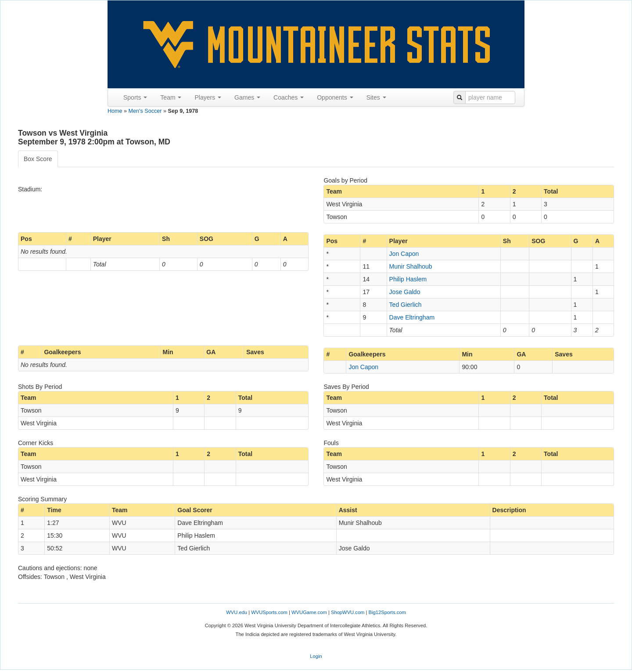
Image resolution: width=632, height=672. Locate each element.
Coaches (289, 97)
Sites (376, 97)
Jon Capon (404, 254)
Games (247, 97)
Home (115, 111)
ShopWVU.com (348, 612)
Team (171, 97)
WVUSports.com (269, 612)
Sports (135, 97)
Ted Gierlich (406, 305)
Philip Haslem (408, 279)
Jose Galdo (405, 292)
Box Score (38, 159)
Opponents (335, 97)
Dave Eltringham (412, 317)
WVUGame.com (309, 612)
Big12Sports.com (387, 612)
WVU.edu (237, 612)
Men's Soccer (145, 111)
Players (208, 97)
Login (316, 656)
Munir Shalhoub (411, 266)
